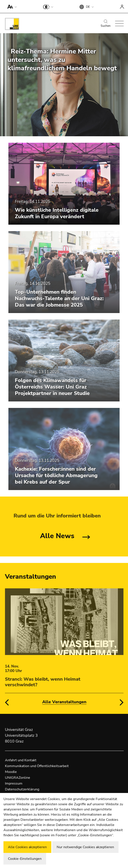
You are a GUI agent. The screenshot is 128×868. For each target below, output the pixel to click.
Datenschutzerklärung (22, 789)
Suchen (106, 24)
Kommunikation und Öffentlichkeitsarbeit (37, 766)
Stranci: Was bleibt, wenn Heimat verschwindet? (43, 682)
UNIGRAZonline (18, 778)
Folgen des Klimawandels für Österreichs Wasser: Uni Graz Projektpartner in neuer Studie (52, 387)
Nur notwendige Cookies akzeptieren (85, 847)
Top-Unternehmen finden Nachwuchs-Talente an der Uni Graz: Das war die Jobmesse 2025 (59, 298)
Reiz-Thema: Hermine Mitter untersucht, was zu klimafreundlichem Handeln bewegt (62, 60)
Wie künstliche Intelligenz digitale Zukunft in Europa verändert (57, 213)
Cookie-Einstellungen (25, 859)
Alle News (57, 536)
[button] (11, 6)
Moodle (11, 772)
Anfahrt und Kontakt (21, 760)
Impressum (14, 783)
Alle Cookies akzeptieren (27, 847)
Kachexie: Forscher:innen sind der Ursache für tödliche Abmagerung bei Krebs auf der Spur (56, 475)
